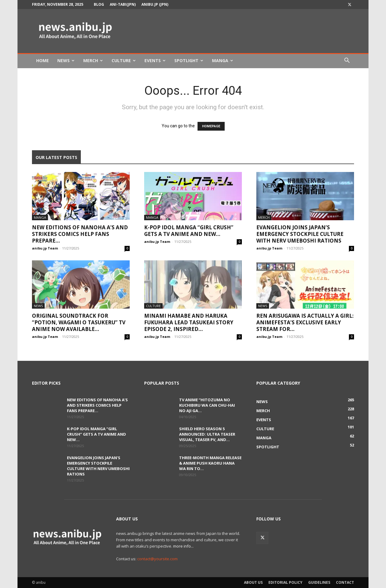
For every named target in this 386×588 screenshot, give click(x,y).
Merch (93, 60)
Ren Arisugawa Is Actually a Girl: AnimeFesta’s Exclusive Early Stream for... (305, 322)
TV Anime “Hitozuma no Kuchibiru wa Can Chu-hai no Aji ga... (207, 405)
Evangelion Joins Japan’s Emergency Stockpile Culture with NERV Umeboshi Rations (300, 234)
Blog (99, 4)
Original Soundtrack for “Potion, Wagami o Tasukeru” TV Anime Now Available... (79, 322)
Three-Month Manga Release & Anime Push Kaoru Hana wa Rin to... (210, 463)
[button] (347, 61)
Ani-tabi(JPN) (123, 4)
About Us (253, 582)
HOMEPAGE (211, 126)
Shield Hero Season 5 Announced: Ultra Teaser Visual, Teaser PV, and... (207, 434)
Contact (345, 582)
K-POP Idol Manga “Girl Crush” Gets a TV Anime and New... (189, 231)
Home (43, 60)
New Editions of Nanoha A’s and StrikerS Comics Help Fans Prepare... (80, 234)
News (66, 60)
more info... (183, 546)
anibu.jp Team (45, 248)
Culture (124, 60)
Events (155, 60)
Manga (223, 60)
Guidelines (319, 582)
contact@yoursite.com (157, 559)
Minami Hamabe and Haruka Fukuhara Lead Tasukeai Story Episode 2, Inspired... (189, 322)
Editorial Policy (285, 582)
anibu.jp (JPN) (155, 4)
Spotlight (189, 60)
